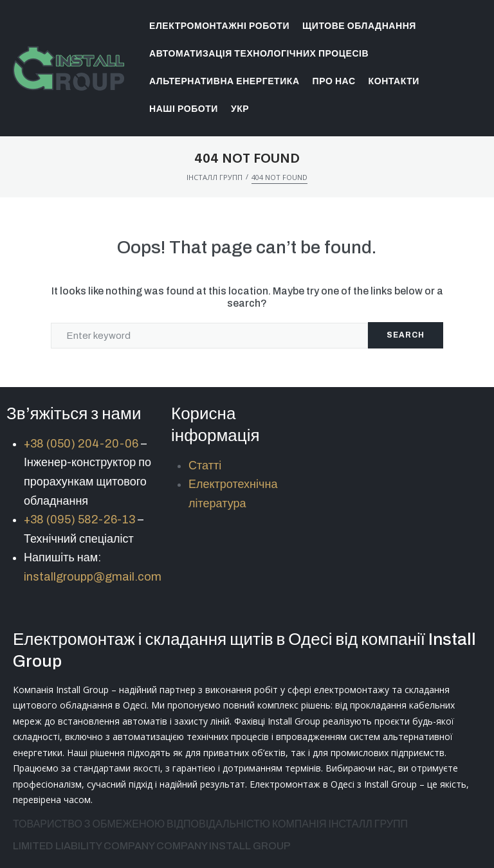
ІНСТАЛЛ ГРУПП (215, 177)
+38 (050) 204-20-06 (81, 444)
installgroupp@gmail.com (93, 577)
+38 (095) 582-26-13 (79, 520)
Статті (205, 466)
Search (406, 335)
